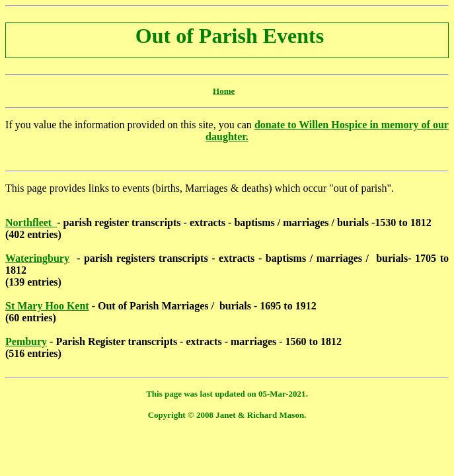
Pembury (26, 341)
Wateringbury (37, 258)
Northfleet (31, 222)
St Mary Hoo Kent (47, 306)
